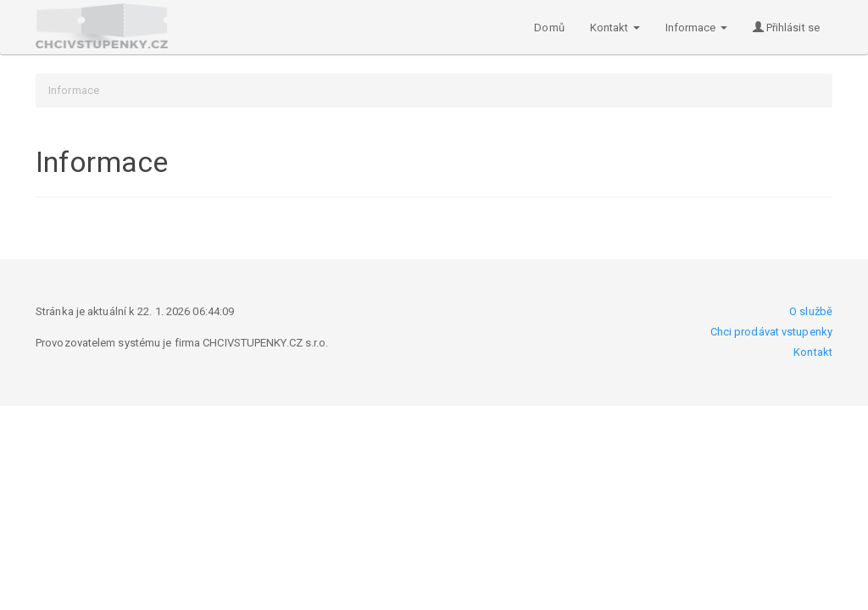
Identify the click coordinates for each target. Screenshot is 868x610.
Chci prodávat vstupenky (771, 332)
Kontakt (813, 352)
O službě (811, 311)
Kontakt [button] (615, 28)
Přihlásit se (786, 28)
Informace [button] (696, 28)
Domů (549, 28)
